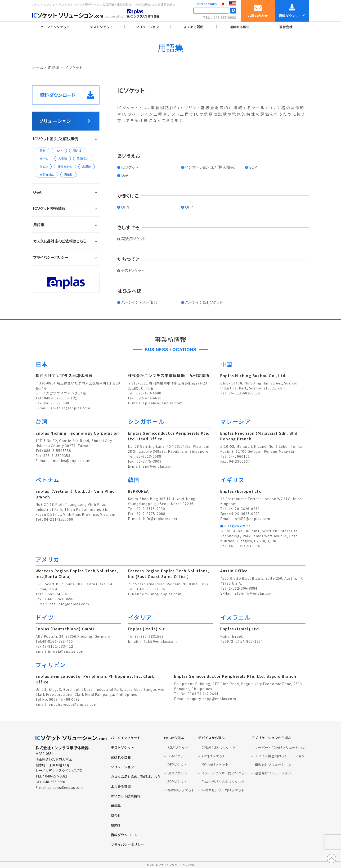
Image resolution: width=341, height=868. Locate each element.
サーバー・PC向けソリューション (280, 747)
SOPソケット (177, 782)
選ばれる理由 (240, 27)
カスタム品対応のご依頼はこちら (60, 241)
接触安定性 (65, 166)
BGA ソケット (178, 747)
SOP (253, 167)
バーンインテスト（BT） (140, 302)
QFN (125, 207)
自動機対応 (47, 174)
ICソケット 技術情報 (49, 208)
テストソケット (101, 27)
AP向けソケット (214, 756)
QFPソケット (177, 764)
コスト (59, 150)
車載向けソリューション (273, 764)
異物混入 (83, 158)
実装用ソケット (134, 239)
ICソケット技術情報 (126, 796)
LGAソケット (177, 756)
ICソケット (130, 167)
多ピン (44, 166)
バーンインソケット (55, 27)
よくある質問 (193, 27)
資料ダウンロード (67, 95)
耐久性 (77, 150)
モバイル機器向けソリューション (280, 756)
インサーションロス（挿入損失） (211, 167)
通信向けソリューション (273, 773)
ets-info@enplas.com (69, 604)
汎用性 (69, 174)
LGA (125, 175)
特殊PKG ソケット (181, 790)
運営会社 (286, 27)
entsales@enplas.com (70, 461)
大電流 (63, 158)
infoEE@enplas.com (252, 519)
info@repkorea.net (160, 519)
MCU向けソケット (215, 764)
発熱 (43, 150)
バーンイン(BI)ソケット (204, 302)
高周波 (87, 166)
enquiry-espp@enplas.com (73, 704)
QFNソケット (177, 773)
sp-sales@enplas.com (70, 408)
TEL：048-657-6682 (220, 18)
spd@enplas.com (158, 466)
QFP (189, 207)
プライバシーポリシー (51, 257)
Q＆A (37, 192)
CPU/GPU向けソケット (219, 747)
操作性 (44, 158)
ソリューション (148, 27)
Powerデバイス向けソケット (223, 782)
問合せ (116, 815)
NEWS (116, 825)
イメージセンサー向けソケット (225, 773)
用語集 (39, 225)
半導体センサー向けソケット (223, 790)
